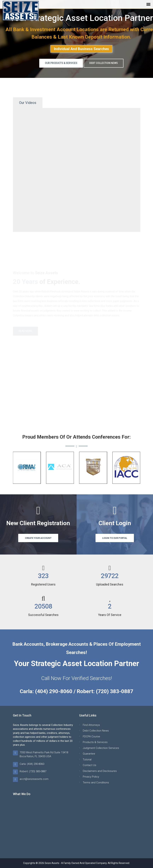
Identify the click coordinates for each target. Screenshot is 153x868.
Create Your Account (38, 538)
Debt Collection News (104, 63)
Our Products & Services (61, 63)
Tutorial (87, 759)
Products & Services (95, 742)
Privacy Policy (91, 777)
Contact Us (90, 765)
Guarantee (89, 754)
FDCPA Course (91, 736)
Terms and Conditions (96, 783)
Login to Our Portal (115, 538)
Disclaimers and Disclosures (100, 771)
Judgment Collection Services (101, 748)
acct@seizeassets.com (34, 779)
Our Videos (28, 103)
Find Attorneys (91, 725)
